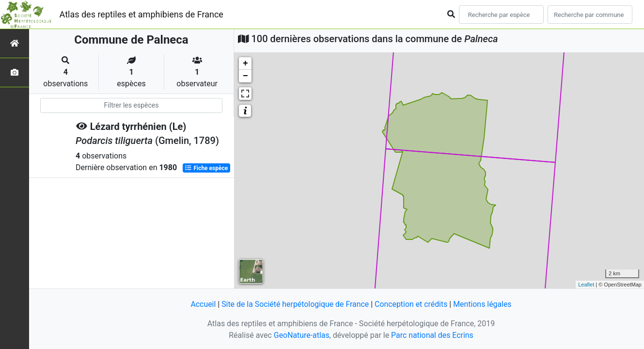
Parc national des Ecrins (432, 335)
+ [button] (245, 63)
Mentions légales (483, 304)
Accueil (202, 304)
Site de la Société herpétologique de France (295, 304)
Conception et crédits (411, 304)
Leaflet (586, 285)
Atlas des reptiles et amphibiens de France (141, 14)
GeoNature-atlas (301, 335)
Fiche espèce (206, 168)
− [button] (245, 76)
